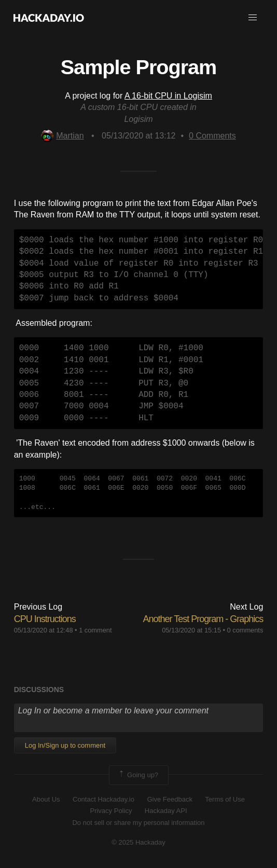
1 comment (95, 630)
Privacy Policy (111, 811)
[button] (253, 18)
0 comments (245, 630)
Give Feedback (169, 799)
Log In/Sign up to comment (65, 745)
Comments (212, 136)
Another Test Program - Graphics (203, 619)
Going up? (138, 775)
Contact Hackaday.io (103, 799)
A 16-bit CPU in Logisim (168, 96)
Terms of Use (225, 799)
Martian (62, 136)
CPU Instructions (45, 619)
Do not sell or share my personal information (138, 823)
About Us (46, 799)
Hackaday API (166, 811)
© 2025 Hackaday (138, 842)
